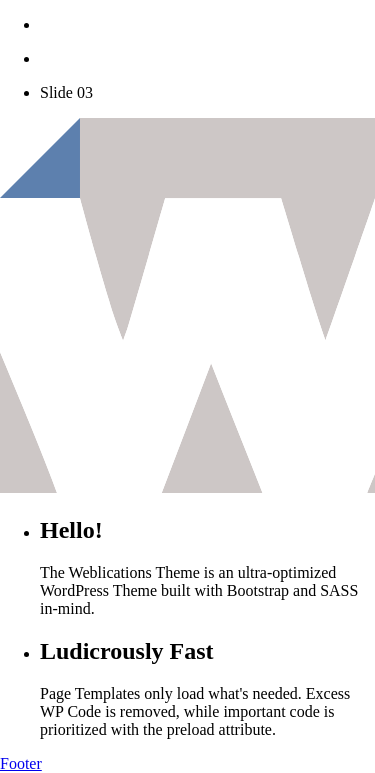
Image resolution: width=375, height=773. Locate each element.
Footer (21, 763)
